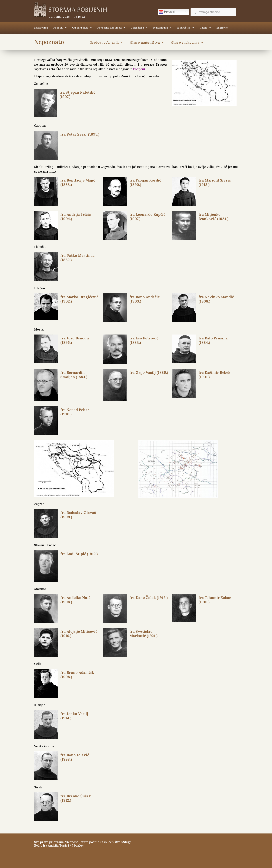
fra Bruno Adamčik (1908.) (77, 675)
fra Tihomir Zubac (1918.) (215, 600)
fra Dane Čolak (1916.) (149, 598)
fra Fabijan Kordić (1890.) (145, 182)
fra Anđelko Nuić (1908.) (75, 600)
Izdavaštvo (185, 28)
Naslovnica (41, 28)
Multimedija (162, 28)
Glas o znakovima (187, 43)
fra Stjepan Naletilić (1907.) (77, 94)
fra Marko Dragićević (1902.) (79, 299)
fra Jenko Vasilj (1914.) (74, 716)
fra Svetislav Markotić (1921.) (143, 634)
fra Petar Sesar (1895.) (80, 134)
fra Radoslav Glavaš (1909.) (78, 515)
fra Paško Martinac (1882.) (77, 258)
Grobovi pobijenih (106, 43)
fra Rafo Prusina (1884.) (213, 340)
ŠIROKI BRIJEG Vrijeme (188, 849)
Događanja (139, 28)
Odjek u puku (82, 28)
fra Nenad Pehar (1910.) (75, 412)
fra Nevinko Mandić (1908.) (216, 299)
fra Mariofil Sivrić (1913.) (215, 182)
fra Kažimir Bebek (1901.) (214, 375)
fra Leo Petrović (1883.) (144, 340)
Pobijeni (60, 28)
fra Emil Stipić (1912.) (79, 554)
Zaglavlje (222, 28)
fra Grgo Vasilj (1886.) (149, 372)
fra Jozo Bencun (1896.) (75, 340)
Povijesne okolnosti (111, 28)
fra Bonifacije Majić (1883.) (78, 182)
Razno (205, 28)
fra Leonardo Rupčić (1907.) (147, 217)
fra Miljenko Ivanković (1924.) (213, 217)
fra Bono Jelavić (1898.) (75, 757)
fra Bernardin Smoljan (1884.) (74, 375)
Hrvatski (167, 12)
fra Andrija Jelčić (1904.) (76, 217)
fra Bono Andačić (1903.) (145, 299)
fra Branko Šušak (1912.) (76, 798)
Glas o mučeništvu (147, 43)
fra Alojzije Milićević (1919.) (79, 634)
